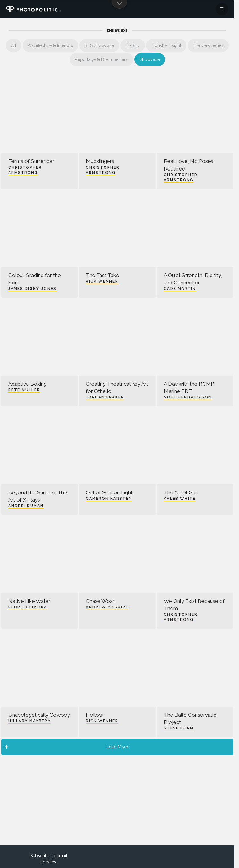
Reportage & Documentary (101, 59)
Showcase (150, 59)
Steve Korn (179, 728)
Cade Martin (180, 289)
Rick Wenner (102, 281)
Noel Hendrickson (188, 397)
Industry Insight (166, 45)
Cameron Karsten (109, 499)
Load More (66, 747)
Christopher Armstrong (25, 170)
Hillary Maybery (29, 721)
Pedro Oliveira (28, 607)
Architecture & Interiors (50, 45)
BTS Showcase (99, 45)
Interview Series (208, 45)
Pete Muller (24, 390)
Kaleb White (180, 499)
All (14, 45)
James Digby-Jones (32, 289)
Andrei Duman (26, 506)
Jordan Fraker (105, 397)
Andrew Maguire (107, 607)
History (133, 45)
